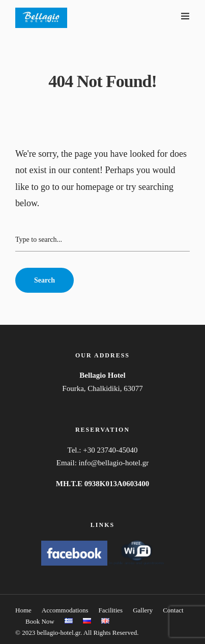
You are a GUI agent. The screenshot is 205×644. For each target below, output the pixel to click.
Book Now (40, 621)
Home (23, 610)
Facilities (111, 610)
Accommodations (65, 610)
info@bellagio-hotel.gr (114, 463)
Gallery (143, 610)
